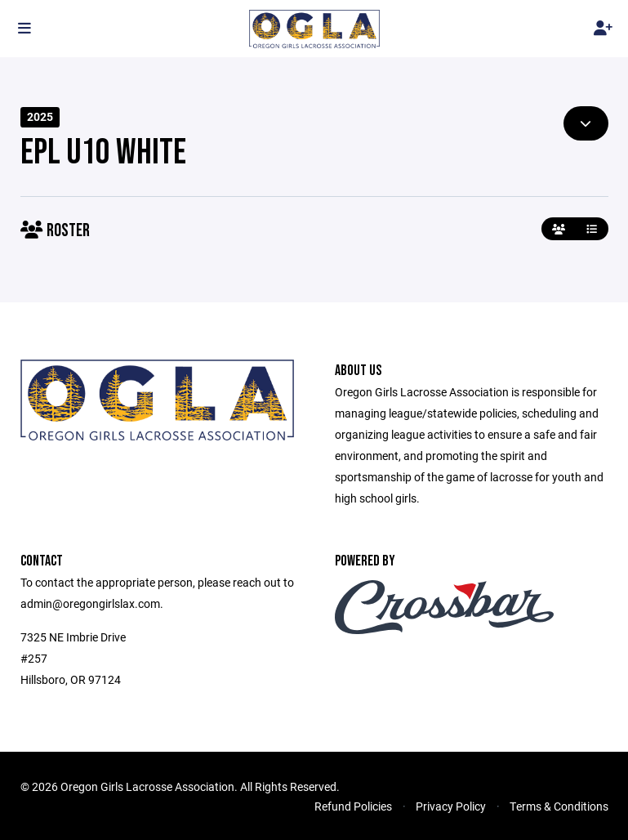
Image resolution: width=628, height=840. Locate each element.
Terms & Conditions (559, 806)
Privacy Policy (451, 806)
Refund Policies (353, 806)
